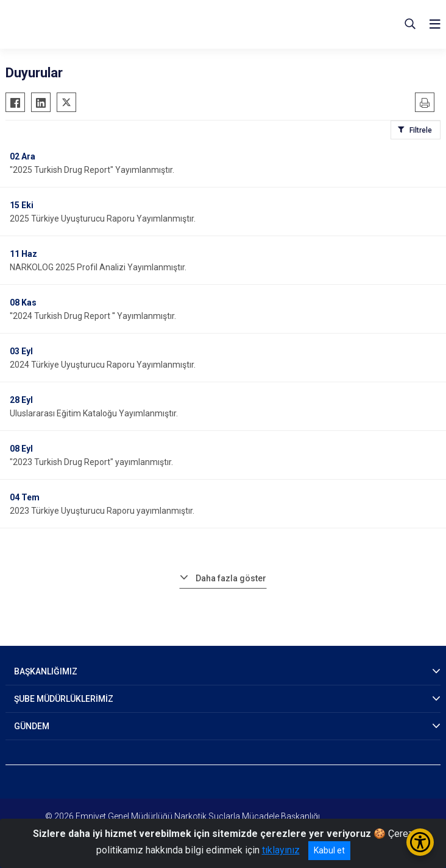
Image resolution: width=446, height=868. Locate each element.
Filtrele (421, 130)
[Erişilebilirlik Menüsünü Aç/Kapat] (420, 842)
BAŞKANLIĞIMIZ (46, 671)
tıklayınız (281, 850)
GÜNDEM (32, 726)
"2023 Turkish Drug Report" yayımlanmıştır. (91, 462)
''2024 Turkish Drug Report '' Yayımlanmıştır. (93, 316)
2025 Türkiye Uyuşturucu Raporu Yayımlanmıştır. (103, 219)
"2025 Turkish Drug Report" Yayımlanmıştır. (92, 170)
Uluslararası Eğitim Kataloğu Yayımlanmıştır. (94, 413)
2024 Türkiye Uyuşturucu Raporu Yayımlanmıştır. (103, 365)
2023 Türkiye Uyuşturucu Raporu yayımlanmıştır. (102, 511)
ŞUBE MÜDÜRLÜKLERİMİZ (64, 699)
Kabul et (329, 850)
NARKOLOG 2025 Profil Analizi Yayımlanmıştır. (98, 267)
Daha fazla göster (231, 578)
